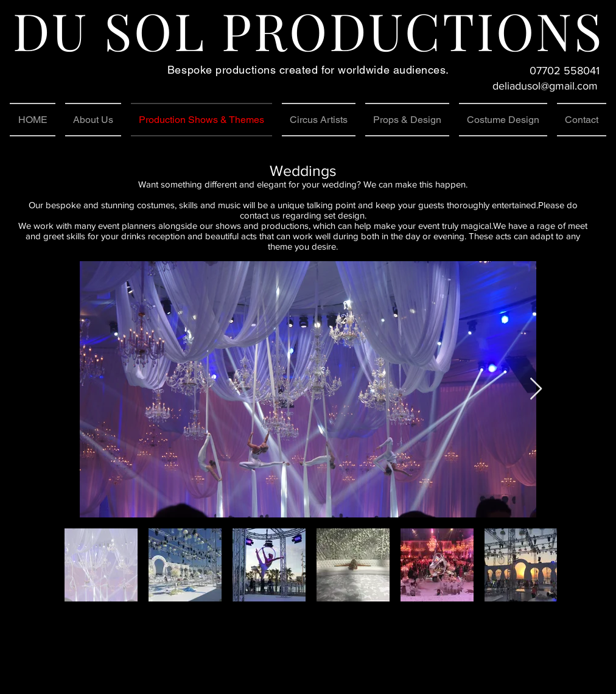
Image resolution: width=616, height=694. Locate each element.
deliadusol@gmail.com (545, 86)
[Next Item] (536, 389)
